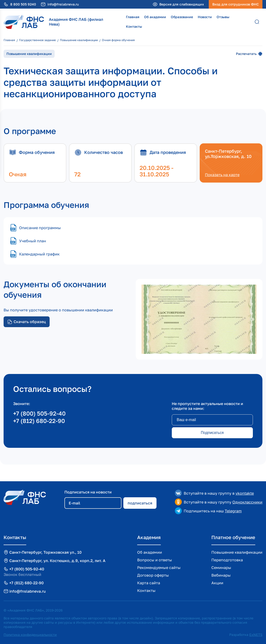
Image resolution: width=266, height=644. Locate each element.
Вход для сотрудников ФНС (236, 4)
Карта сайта (149, 583)
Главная (133, 17)
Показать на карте (222, 175)
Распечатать (249, 54)
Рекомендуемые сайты (159, 568)
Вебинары (221, 575)
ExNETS (256, 635)
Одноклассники (247, 502)
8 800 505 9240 (23, 4)
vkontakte (245, 493)
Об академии (155, 17)
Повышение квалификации (237, 552)
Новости (205, 17)
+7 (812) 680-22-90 (39, 421)
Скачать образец (27, 322)
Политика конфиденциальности (30, 635)
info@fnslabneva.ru (63, 4)
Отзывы (223, 17)
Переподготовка (227, 560)
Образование (182, 17)
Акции (217, 583)
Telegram (233, 511)
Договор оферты (153, 575)
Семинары (221, 568)
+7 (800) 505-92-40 (39, 413)
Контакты (134, 26)
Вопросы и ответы (155, 560)
